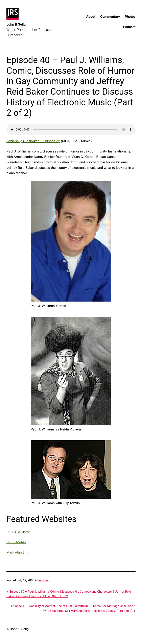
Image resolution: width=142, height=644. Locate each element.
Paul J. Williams (18, 532)
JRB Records (16, 542)
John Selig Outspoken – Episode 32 (33, 141)
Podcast (44, 580)
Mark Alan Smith (19, 552)
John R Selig (16, 24)
